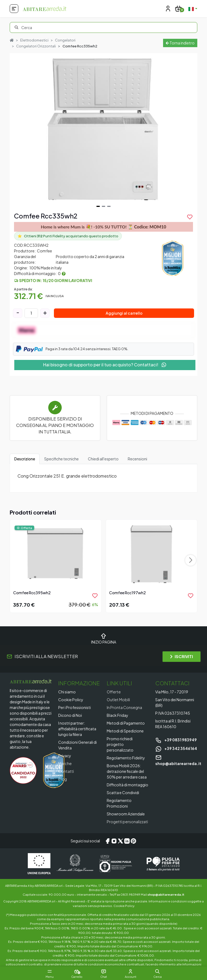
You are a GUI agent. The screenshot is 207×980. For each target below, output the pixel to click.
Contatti (66, 771)
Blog (63, 779)
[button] (157, 971)
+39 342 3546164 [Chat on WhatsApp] (176, 748)
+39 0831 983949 (176, 740)
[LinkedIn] (127, 841)
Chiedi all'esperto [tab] (103, 459)
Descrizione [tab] (25, 459)
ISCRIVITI (182, 656)
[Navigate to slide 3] (109, 206)
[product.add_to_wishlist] (190, 217)
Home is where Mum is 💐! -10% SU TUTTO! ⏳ (103, 227)
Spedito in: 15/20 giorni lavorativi (56, 281)
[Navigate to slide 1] (98, 206)
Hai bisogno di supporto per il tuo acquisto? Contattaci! (105, 365)
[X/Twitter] (120, 841)
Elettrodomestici (34, 40)
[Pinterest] (133, 841)
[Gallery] (103, 131)
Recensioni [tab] (137, 459)
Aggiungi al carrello (124, 313)
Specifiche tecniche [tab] (61, 459)
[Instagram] (114, 841)
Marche (65, 763)
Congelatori (65, 40)
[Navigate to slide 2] (103, 206)
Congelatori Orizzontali (36, 46)
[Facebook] (108, 841)
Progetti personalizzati (127, 822)
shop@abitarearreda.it (166, 894)
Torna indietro (180, 43)
